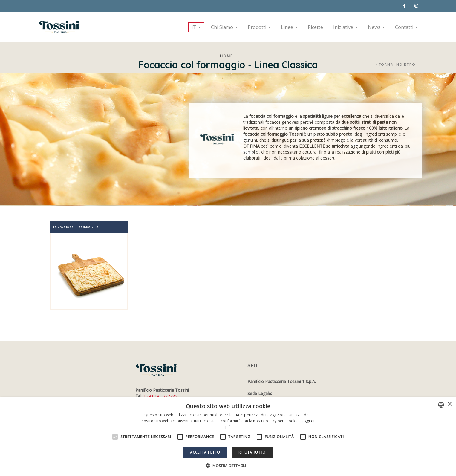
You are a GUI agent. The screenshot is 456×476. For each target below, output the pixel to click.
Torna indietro (397, 65)
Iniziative (343, 27)
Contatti (404, 27)
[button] (228, 466)
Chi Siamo (222, 27)
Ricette (315, 27)
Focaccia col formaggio (76, 227)
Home (226, 56)
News (374, 27)
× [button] (449, 404)
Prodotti (257, 27)
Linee (287, 27)
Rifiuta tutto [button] (252, 452)
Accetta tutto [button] (205, 452)
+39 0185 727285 (160, 396)
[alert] (228, 437)
